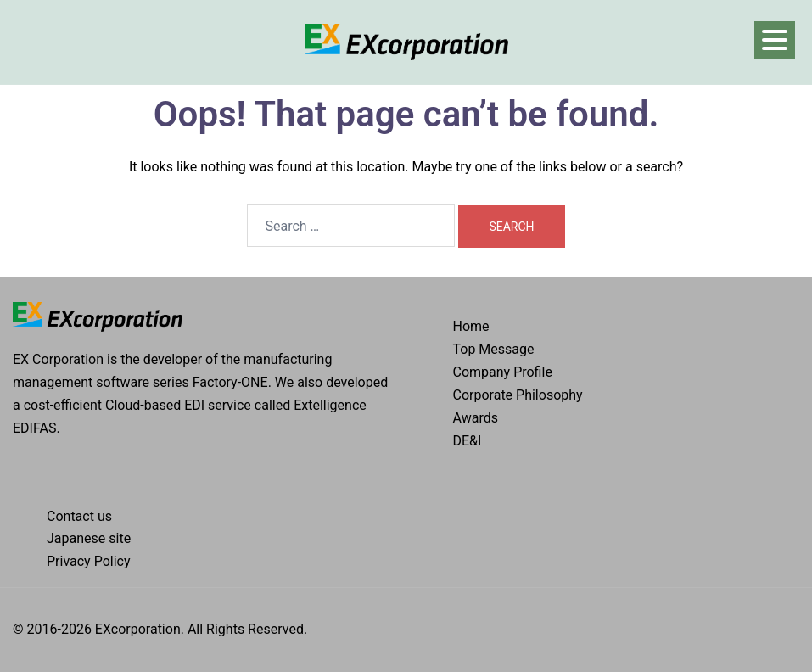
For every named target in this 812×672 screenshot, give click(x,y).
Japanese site (89, 538)
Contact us (79, 516)
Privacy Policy (89, 561)
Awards (476, 418)
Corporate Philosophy (518, 395)
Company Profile (503, 372)
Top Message (494, 349)
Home (471, 326)
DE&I (468, 441)
